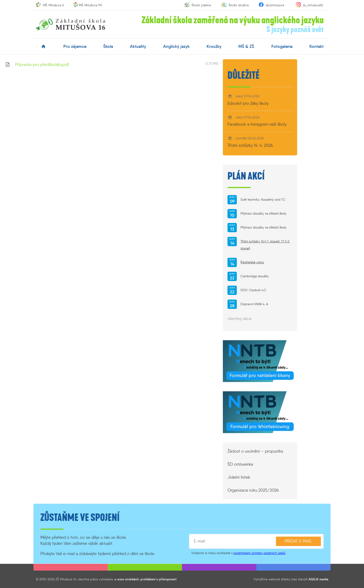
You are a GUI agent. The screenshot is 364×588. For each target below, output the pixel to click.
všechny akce (240, 319)
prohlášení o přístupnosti (158, 579)
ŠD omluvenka (240, 464)
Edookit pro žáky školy (248, 103)
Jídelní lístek (239, 477)
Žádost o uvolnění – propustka (255, 451)
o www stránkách (127, 579)
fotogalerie (282, 46)
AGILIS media (318, 579)
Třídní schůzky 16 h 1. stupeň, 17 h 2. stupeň (265, 245)
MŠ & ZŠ (246, 46)
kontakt (317, 46)
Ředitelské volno (252, 262)
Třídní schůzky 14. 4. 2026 (250, 145)
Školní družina (239, 5)
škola (108, 46)
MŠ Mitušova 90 (91, 5)
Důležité (244, 75)
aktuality (138, 46)
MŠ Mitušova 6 (54, 5)
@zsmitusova (275, 5)
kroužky (214, 46)
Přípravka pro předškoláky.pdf (42, 65)
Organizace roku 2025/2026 (253, 490)
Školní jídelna (201, 5)
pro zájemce (75, 46)
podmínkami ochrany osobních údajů (259, 553)
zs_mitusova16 (313, 5)
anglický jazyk (176, 46)
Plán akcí (246, 176)
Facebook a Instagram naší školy (257, 124)
